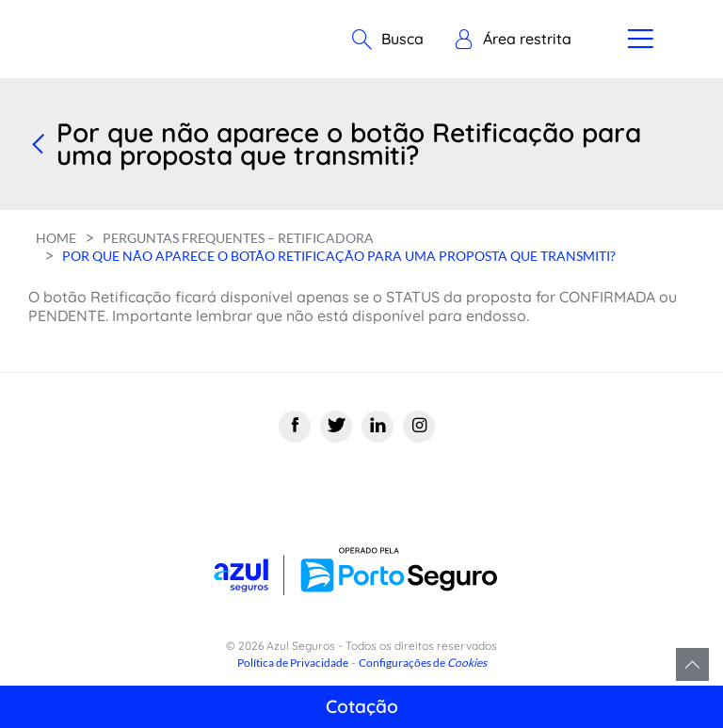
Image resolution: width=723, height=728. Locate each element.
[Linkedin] (378, 427)
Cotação (362, 706)
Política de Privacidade (293, 663)
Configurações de (423, 663)
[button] (513, 40)
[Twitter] (336, 427)
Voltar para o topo (692, 664)
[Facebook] (295, 427)
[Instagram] (419, 427)
